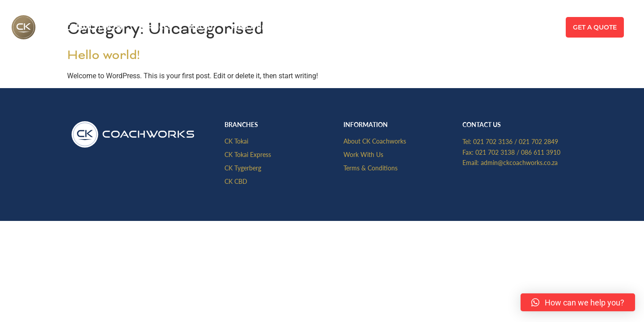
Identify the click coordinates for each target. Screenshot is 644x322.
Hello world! (104, 55)
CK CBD (236, 181)
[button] (578, 302)
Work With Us (363, 154)
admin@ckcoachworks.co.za (519, 162)
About (202, 27)
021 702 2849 (538, 141)
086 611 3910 (541, 152)
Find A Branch (258, 27)
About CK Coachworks (375, 141)
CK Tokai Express (248, 154)
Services (156, 27)
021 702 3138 (495, 152)
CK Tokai (236, 141)
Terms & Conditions (371, 168)
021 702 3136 (493, 141)
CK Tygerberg (243, 168)
